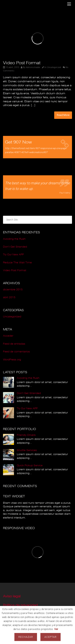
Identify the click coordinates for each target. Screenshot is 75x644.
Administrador (33, 67)
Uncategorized (54, 67)
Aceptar (50, 637)
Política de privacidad (20, 605)
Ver (56, 629)
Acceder (8, 336)
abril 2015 (9, 297)
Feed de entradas (14, 344)
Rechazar (26, 637)
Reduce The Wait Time (17, 263)
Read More (63, 115)
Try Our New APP (13, 255)
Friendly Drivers (26, 435)
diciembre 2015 (13, 290)
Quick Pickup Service (30, 465)
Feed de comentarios (16, 352)
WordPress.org (12, 360)
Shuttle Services (27, 450)
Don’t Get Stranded (15, 247)
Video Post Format (22, 63)
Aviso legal (12, 596)
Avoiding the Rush (14, 239)
